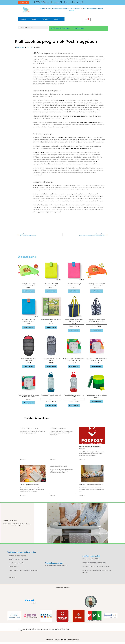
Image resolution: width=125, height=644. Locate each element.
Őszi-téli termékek (79, 28)
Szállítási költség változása (58, 428)
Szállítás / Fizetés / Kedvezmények (18, 559)
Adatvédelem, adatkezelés (16, 563)
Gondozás (23, 19)
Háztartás (46, 19)
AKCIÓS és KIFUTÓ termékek (60, 28)
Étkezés (35, 19)
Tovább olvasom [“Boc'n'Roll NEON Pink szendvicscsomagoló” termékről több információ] (74, 291)
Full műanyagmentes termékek (30, 485)
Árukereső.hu (34, 603)
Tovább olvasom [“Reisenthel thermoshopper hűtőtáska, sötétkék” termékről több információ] (74, 330)
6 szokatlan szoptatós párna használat (91, 485)
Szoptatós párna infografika (58, 466)
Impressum (12, 574)
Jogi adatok (12, 578)
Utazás (57, 19)
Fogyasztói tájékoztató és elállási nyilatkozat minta (23, 570)
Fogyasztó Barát (14, 567)
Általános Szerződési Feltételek (18, 556)
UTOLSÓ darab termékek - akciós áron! (58, 2)
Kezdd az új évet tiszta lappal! (29, 428)
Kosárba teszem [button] (28, 291)
